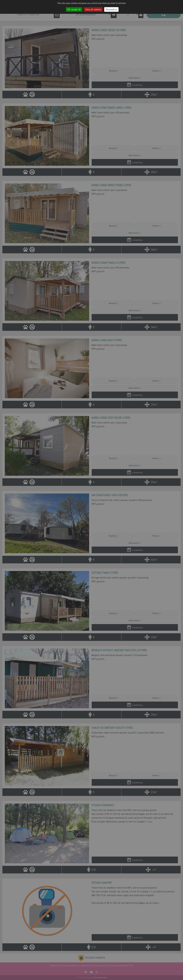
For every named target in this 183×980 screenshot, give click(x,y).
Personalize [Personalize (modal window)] (111, 9)
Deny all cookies (93, 9)
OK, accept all (74, 9)
